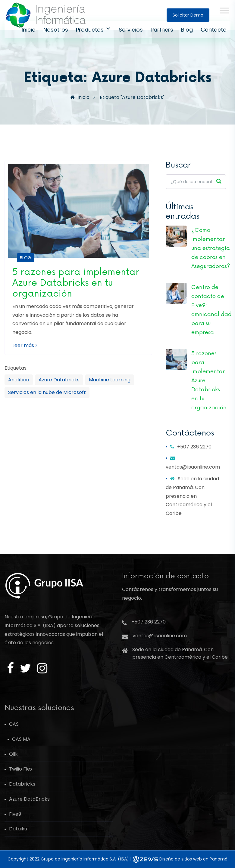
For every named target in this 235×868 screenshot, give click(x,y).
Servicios (131, 30)
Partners (162, 30)
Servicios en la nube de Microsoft (47, 392)
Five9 (15, 814)
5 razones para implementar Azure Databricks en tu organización (76, 283)
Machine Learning (110, 380)
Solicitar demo (188, 15)
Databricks (22, 784)
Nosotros (56, 30)
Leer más (25, 345)
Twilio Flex (21, 769)
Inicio (29, 30)
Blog (187, 30)
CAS (14, 724)
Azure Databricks (59, 380)
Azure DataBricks (29, 799)
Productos (93, 30)
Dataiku (18, 829)
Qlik (13, 754)
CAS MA (21, 739)
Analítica (19, 380)
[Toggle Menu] (224, 10)
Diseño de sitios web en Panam (193, 859)
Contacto (214, 30)
